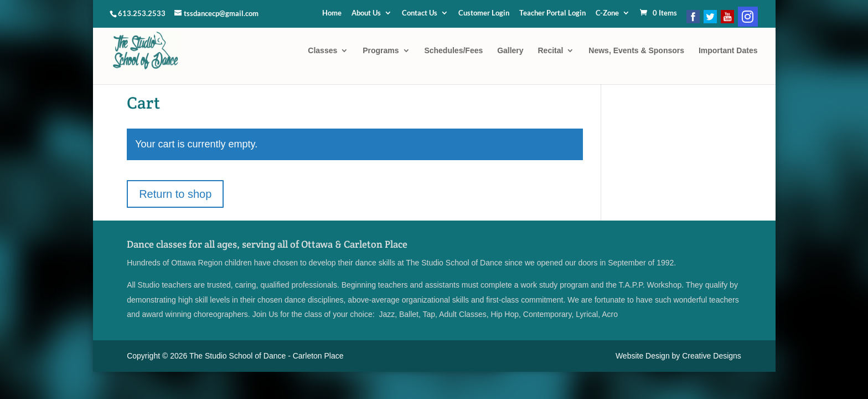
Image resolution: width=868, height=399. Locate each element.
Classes (322, 51)
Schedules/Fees (453, 51)
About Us (366, 13)
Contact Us (420, 13)
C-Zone (607, 13)
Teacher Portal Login (552, 13)
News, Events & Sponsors (636, 51)
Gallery (510, 51)
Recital (551, 51)
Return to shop (175, 194)
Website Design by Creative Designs (678, 356)
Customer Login (484, 13)
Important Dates (728, 51)
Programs (381, 51)
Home (332, 13)
